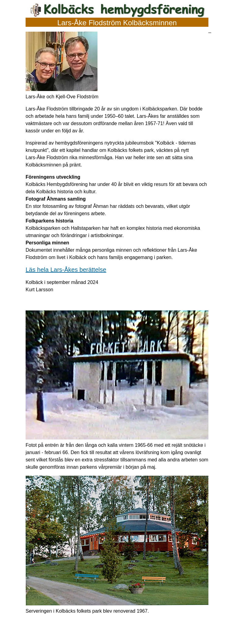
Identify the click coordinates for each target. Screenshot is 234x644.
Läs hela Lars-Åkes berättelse (66, 270)
